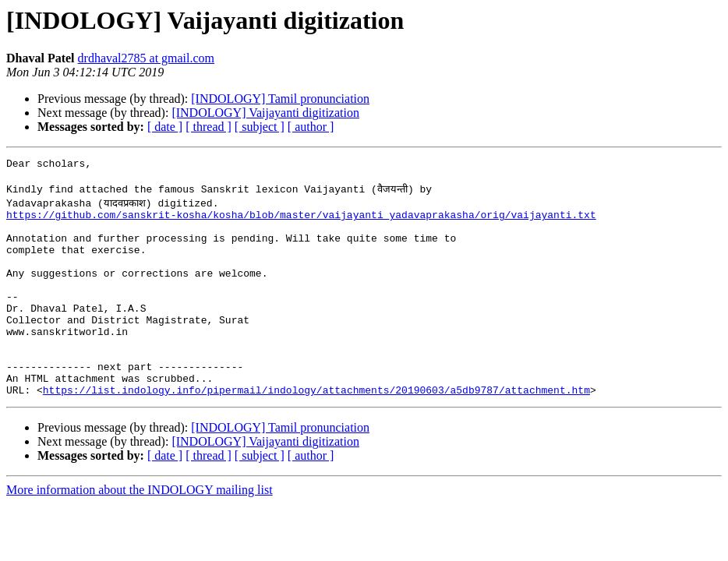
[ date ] (165, 127)
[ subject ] (260, 127)
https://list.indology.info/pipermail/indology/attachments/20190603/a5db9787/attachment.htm (316, 432)
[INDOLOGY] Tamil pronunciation (280, 99)
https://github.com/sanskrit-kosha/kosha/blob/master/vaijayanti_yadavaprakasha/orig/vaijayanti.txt (301, 221)
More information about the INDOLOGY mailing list (140, 532)
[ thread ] (209, 127)
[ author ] (311, 127)
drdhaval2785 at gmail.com (147, 58)
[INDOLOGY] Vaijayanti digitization (265, 113)
